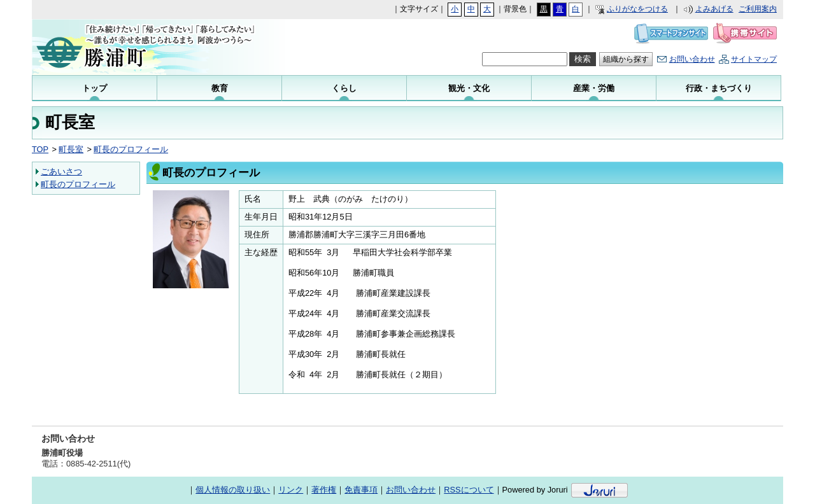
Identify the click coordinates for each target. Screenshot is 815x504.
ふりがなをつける (637, 9)
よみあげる (714, 9)
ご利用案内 (758, 9)
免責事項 (361, 490)
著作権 (324, 490)
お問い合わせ (692, 59)
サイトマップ (754, 59)
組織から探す (626, 59)
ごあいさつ (61, 171)
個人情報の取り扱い (233, 490)
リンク (291, 490)
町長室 (71, 149)
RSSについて (469, 490)
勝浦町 (159, 47)
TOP (40, 149)
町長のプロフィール (131, 149)
